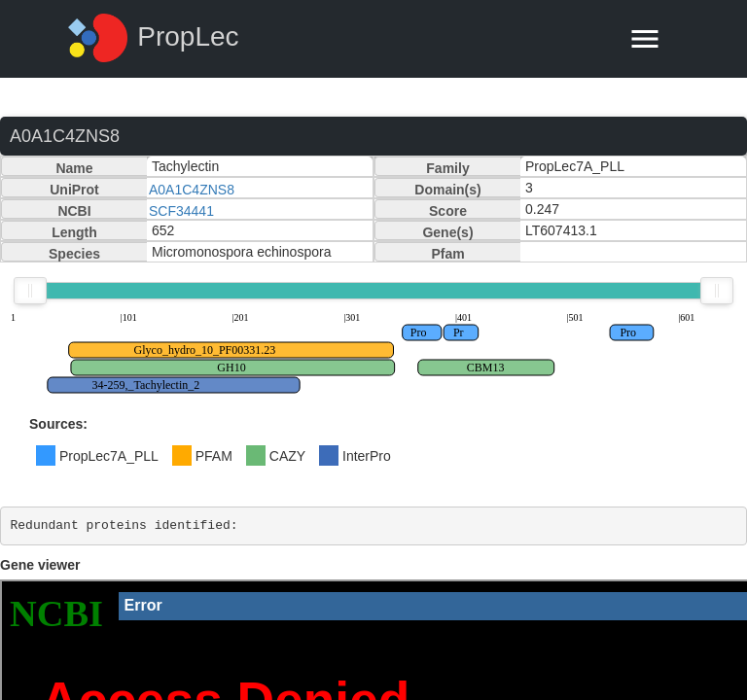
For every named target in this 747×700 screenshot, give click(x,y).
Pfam (447, 254)
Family (447, 168)
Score (448, 211)
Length (74, 232)
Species (74, 254)
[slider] (30, 291)
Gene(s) (447, 232)
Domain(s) (447, 190)
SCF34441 (181, 211)
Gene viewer (40, 565)
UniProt (74, 190)
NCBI (74, 211)
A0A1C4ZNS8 (192, 190)
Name (74, 168)
